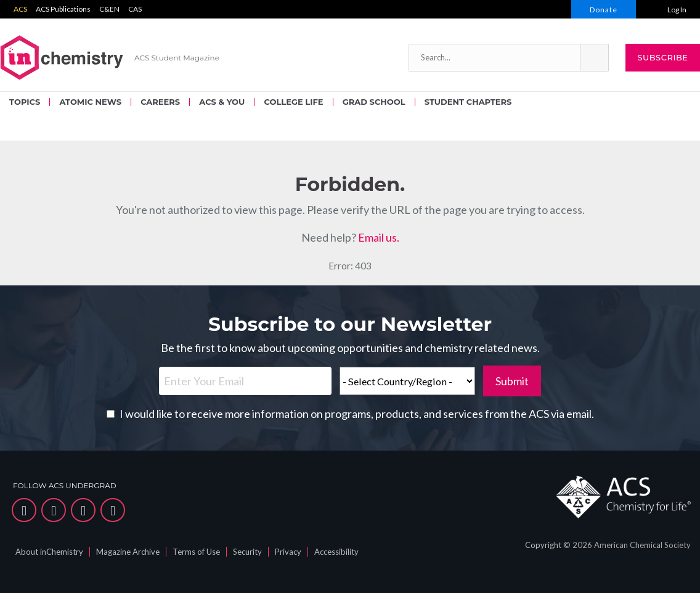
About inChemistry (49, 552)
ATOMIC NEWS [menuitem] (90, 102)
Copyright (543, 545)
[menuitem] (668, 9)
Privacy (288, 552)
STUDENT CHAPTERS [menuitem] (468, 102)
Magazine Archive (128, 552)
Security (247, 552)
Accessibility (336, 552)
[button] (594, 58)
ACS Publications (63, 9)
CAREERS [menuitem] (160, 102)
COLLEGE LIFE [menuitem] (293, 102)
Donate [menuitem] (604, 10)
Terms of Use (196, 552)
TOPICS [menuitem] (25, 102)
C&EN (109, 9)
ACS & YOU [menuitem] (222, 102)
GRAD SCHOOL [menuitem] (374, 102)
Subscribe (662, 57)
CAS (135, 9)
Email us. (379, 237)
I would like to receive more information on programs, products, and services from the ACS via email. (357, 414)
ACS (20, 9)
